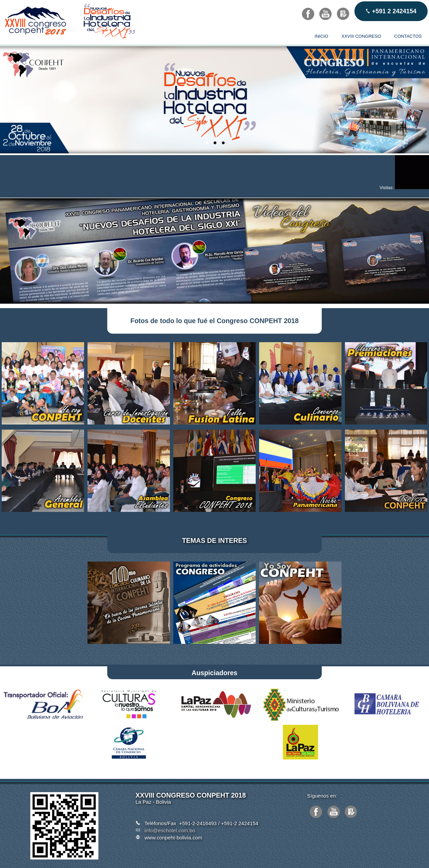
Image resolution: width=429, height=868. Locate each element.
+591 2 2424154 (391, 11)
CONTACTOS (408, 36)
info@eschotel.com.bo (170, 830)
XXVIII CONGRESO (361, 36)
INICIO (321, 36)
